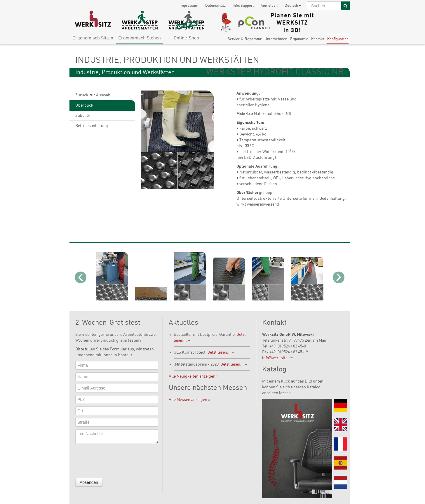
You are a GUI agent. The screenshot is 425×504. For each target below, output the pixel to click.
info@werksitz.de (277, 358)
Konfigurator (338, 39)
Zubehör (83, 116)
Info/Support (243, 6)
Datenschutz (215, 6)
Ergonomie (299, 39)
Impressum (189, 6)
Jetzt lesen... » (221, 352)
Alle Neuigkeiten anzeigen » (194, 376)
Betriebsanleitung (92, 126)
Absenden (89, 482)
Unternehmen (276, 39)
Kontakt (318, 39)
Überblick (84, 105)
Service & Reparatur (245, 39)
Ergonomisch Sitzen (93, 38)
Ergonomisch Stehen (140, 38)
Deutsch (293, 6)
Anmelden (269, 6)
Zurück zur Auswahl (93, 95)
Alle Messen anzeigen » (190, 400)
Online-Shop (186, 38)
